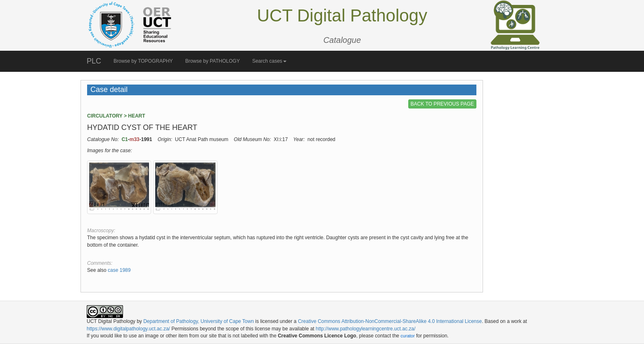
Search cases (269, 61)
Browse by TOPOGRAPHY (143, 61)
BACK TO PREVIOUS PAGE (442, 104)
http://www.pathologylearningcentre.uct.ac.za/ (366, 329)
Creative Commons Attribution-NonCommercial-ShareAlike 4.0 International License (390, 321)
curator (407, 336)
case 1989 (119, 270)
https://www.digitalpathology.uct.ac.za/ (128, 329)
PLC (94, 61)
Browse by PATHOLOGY (213, 61)
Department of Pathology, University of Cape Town (199, 321)
